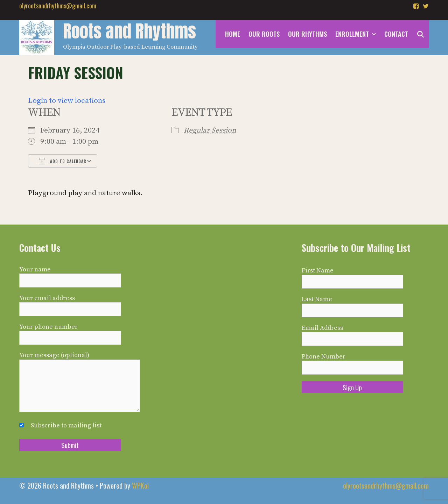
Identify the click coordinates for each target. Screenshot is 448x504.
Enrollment (358, 34)
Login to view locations (67, 101)
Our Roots (264, 34)
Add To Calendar (63, 161)
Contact (396, 34)
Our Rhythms (307, 34)
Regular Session (210, 130)
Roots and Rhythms (129, 31)
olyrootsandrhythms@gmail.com (58, 6)
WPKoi (140, 485)
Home (233, 34)
